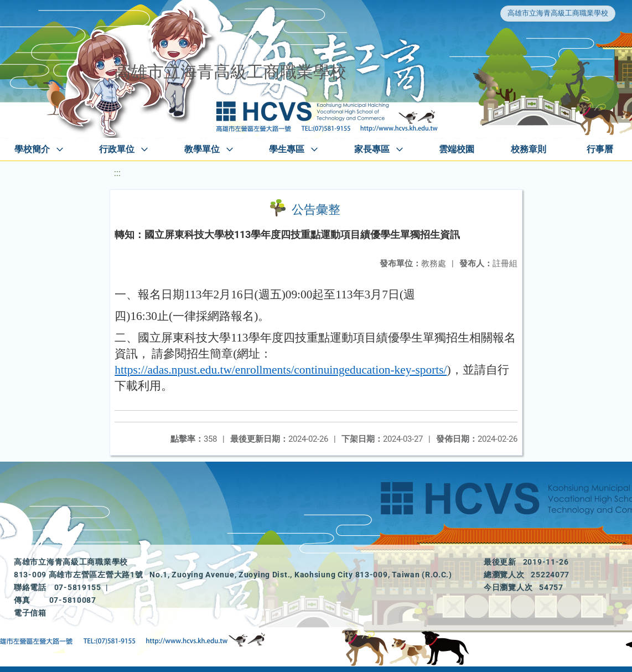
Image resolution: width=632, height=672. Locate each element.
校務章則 (529, 149)
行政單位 (117, 149)
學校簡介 (32, 149)
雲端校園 (457, 149)
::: (117, 173)
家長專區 (372, 149)
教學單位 (202, 149)
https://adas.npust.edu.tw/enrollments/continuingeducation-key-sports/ (281, 370)
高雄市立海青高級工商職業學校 (558, 13)
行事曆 (600, 149)
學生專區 (287, 149)
